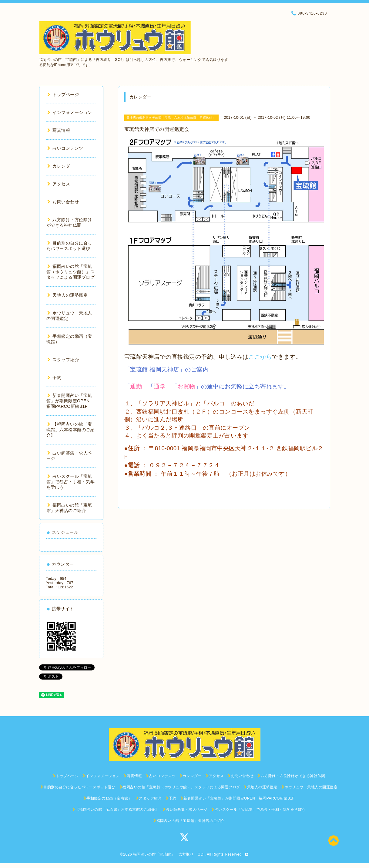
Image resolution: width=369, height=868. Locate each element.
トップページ (63, 95)
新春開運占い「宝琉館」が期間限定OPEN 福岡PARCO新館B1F (70, 401)
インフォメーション (70, 112)
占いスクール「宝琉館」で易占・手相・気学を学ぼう (71, 482)
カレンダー (61, 166)
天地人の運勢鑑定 (68, 295)
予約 (54, 377)
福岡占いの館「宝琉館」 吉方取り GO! (169, 854)
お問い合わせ (63, 202)
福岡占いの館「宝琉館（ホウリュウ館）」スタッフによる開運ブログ (71, 272)
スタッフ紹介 (63, 360)
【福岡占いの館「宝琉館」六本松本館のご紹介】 (71, 430)
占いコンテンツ (65, 148)
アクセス (59, 184)
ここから (260, 357)
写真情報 (59, 130)
